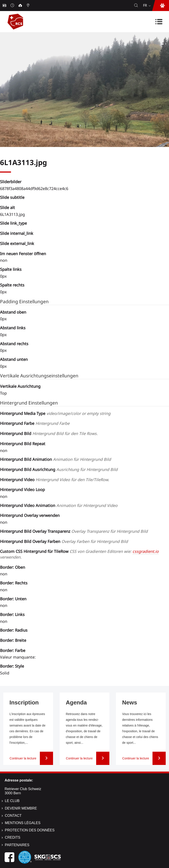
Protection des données (30, 830)
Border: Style (12, 666)
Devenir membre (21, 808)
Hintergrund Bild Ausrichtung (59, 469)
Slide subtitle (12, 197)
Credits (13, 837)
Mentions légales (23, 823)
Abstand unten (14, 359)
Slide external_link (17, 243)
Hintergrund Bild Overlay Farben (64, 541)
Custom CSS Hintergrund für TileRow (79, 554)
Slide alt (7, 207)
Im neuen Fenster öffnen (23, 254)
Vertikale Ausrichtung (20, 386)
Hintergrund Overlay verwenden (30, 515)
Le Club (12, 801)
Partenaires (17, 845)
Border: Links (12, 614)
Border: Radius (14, 630)
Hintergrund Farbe (35, 423)
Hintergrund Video (55, 480)
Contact (13, 816)
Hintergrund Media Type (55, 413)
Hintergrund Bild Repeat (23, 444)
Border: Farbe (13, 650)
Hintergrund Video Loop (22, 490)
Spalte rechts (12, 285)
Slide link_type (13, 223)
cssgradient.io (146, 551)
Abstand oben (13, 312)
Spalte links (11, 269)
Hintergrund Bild (49, 433)
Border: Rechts (14, 583)
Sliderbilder (11, 182)
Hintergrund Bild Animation (55, 459)
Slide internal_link (17, 233)
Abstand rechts (14, 344)
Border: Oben (13, 567)
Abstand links (13, 328)
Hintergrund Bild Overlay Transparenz (74, 531)
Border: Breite (13, 640)
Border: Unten (13, 599)
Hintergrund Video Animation (59, 505)
